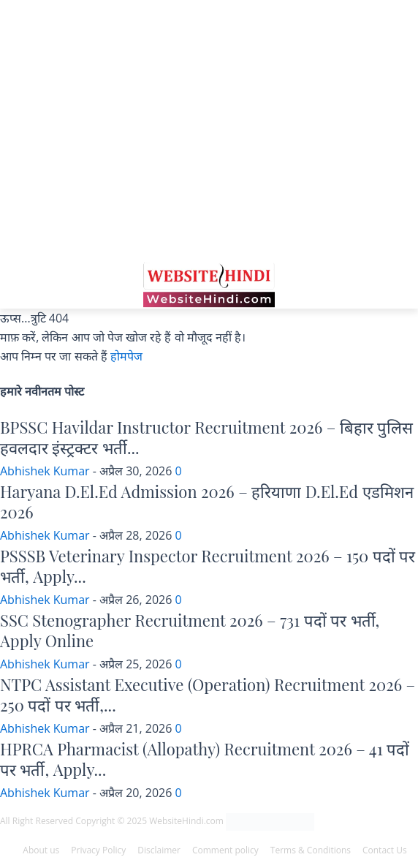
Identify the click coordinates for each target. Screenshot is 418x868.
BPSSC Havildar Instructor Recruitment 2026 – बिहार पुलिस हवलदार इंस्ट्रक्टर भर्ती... (206, 438)
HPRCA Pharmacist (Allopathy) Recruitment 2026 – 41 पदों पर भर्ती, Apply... (205, 759)
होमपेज (126, 356)
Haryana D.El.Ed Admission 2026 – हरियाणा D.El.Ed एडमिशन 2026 (207, 502)
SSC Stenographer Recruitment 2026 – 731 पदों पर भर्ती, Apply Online (190, 631)
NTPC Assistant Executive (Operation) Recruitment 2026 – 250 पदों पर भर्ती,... (208, 695)
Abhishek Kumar (45, 471)
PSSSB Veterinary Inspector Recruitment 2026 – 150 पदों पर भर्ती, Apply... (208, 566)
